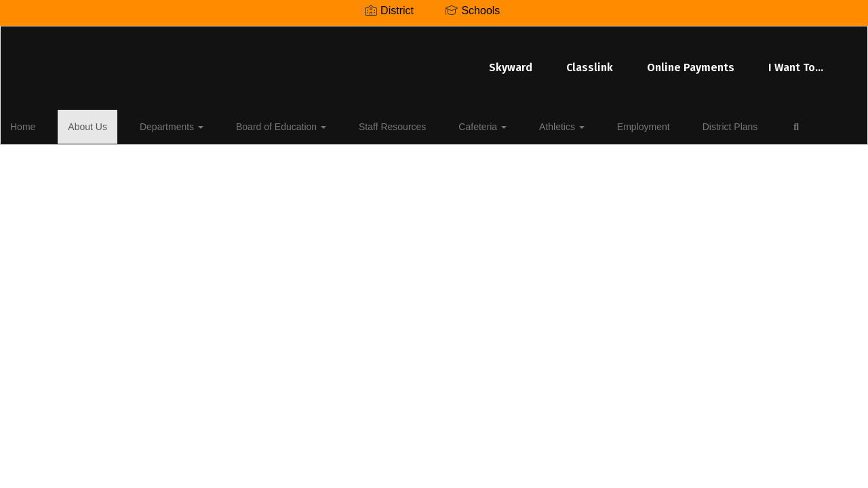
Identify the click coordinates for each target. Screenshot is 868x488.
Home (44, 125)
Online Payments (529, 61)
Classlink (428, 61)
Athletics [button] (510, 125)
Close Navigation (67, 164)
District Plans (654, 125)
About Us (96, 125)
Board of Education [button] (265, 125)
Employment (579, 125)
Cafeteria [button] (442, 125)
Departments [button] (168, 125)
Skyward (349, 61)
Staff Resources (364, 125)
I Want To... (634, 61)
